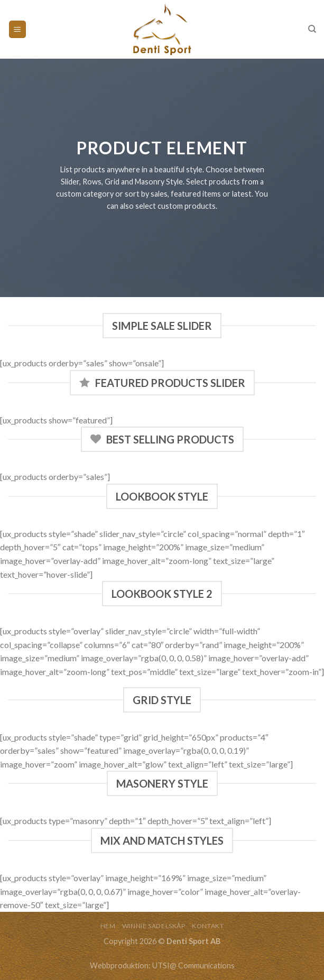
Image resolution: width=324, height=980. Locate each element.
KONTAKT (208, 926)
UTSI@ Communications (193, 965)
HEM (108, 926)
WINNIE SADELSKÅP (154, 926)
